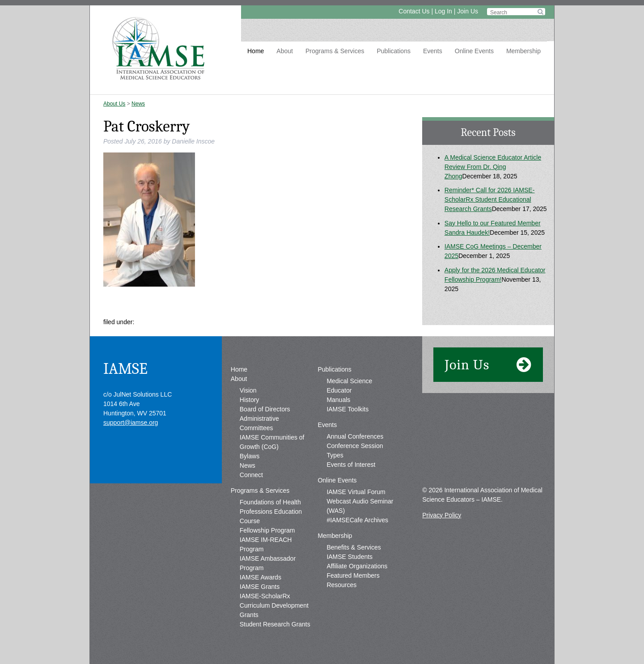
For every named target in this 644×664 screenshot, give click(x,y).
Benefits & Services (354, 547)
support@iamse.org (131, 423)
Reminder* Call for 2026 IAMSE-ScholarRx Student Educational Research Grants (490, 199)
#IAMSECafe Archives (357, 520)
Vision (248, 390)
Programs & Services (335, 51)
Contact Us (414, 11)
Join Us (468, 11)
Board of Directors (265, 409)
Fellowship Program (267, 530)
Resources (341, 585)
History (250, 400)
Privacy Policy (442, 515)
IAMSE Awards (261, 577)
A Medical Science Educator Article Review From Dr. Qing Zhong (493, 167)
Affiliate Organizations (357, 566)
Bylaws (250, 456)
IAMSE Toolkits (347, 409)
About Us (114, 104)
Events (433, 51)
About (285, 51)
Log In (443, 11)
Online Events (474, 51)
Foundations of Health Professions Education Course (271, 512)
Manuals (338, 400)
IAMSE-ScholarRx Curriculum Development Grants (274, 605)
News (138, 104)
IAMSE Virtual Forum (356, 492)
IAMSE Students (350, 557)
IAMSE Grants (260, 587)
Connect (251, 475)
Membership (523, 51)
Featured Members (353, 575)
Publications (394, 51)
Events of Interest (351, 465)
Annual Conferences (355, 436)
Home (256, 51)
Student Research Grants (275, 624)
